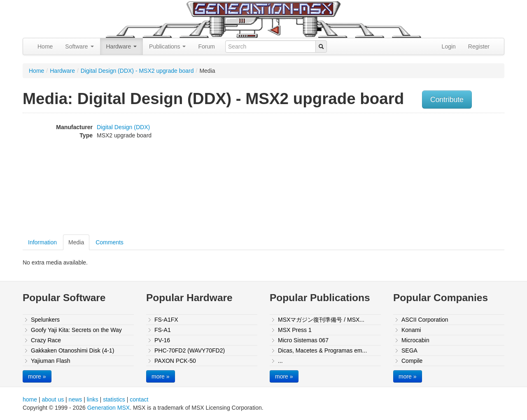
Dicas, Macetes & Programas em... (322, 350)
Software (79, 46)
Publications (167, 46)
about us (53, 399)
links (93, 399)
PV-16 (162, 340)
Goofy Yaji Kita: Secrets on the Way (76, 330)
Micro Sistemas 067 (303, 340)
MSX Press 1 (295, 330)
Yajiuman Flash (50, 361)
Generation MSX (109, 408)
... (280, 361)
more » (37, 376)
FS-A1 (163, 330)
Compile (412, 361)
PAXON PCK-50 (175, 361)
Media (76, 242)
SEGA (409, 350)
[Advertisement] (421, 175)
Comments (110, 242)
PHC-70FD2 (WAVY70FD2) (190, 350)
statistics (114, 399)
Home (45, 46)
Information (42, 242)
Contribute (447, 100)
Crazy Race (46, 340)
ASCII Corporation (425, 320)
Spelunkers (45, 320)
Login (449, 46)
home (30, 399)
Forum (206, 46)
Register (479, 46)
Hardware (122, 46)
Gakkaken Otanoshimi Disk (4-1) (72, 350)
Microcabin (415, 340)
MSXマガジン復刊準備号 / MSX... (321, 320)
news (76, 399)
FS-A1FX (166, 320)
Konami (411, 330)
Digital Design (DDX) (123, 127)
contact (139, 399)
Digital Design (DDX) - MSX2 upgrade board (137, 71)
